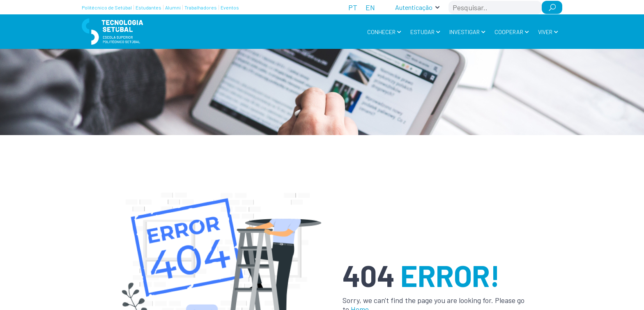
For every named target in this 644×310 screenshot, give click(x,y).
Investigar (465, 32)
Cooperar (509, 32)
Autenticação (414, 7)
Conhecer (381, 32)
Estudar (422, 32)
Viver (545, 32)
